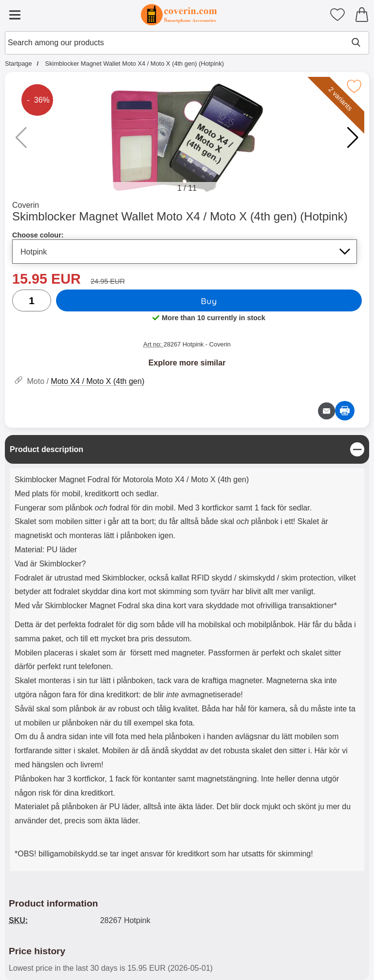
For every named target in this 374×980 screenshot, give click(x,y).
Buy (209, 301)
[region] (187, 449)
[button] (353, 138)
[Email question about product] (327, 411)
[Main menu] (15, 15)
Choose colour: (38, 235)
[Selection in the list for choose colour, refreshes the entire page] (185, 252)
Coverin (26, 205)
